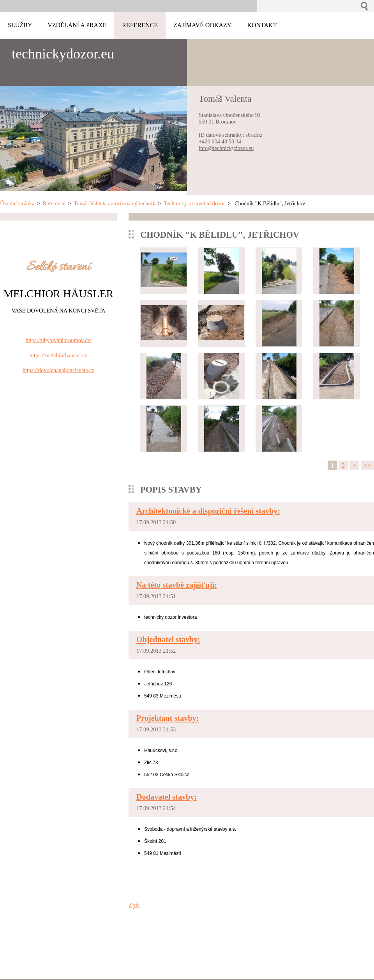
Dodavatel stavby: (167, 797)
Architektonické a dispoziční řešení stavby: (208, 511)
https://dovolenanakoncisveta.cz (58, 370)
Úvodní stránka (17, 203)
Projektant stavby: (168, 718)
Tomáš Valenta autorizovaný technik (114, 203)
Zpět (134, 905)
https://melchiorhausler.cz (58, 355)
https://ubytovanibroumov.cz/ (59, 340)
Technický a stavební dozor (194, 203)
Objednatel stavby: (168, 639)
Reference (54, 203)
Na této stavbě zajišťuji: (177, 585)
